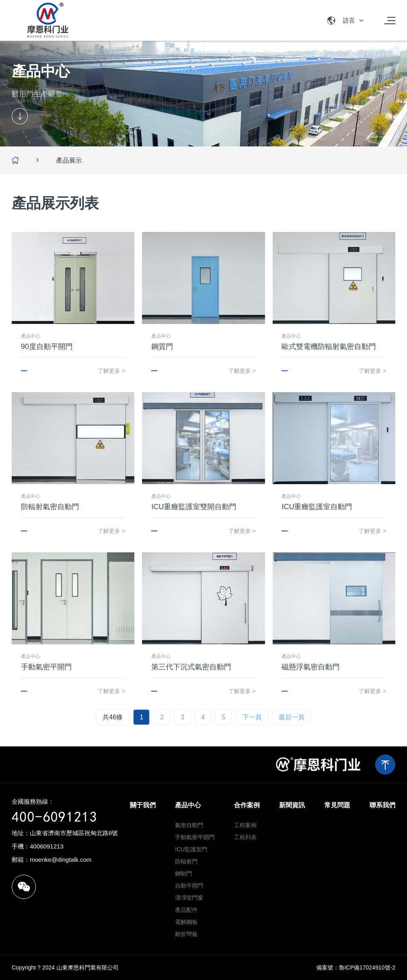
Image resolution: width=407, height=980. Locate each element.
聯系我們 (382, 805)
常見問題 (337, 805)
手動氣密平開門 (195, 837)
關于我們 (143, 805)
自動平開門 (189, 886)
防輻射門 (186, 861)
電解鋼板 (186, 922)
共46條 (113, 717)
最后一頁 (292, 717)
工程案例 (245, 825)
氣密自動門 (189, 825)
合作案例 (247, 805)
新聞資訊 (292, 805)
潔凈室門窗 (189, 898)
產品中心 (188, 805)
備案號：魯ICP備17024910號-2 (356, 967)
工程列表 (245, 837)
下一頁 (252, 717)
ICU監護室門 (191, 849)
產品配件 (186, 910)
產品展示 (69, 160)
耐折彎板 (186, 934)
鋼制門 (184, 873)
